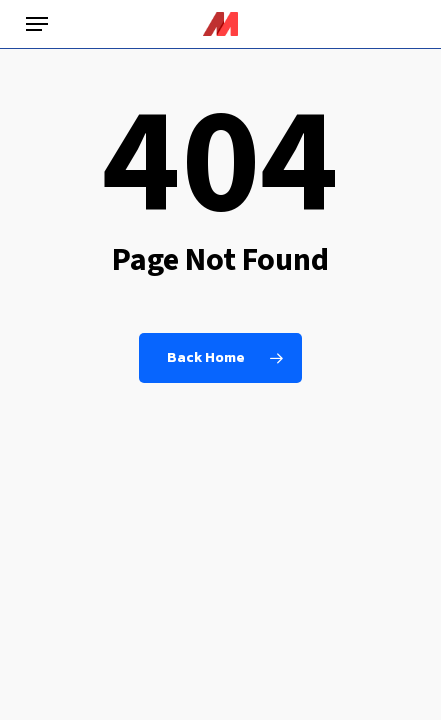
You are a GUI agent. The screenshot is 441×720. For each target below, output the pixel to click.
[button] (37, 24)
